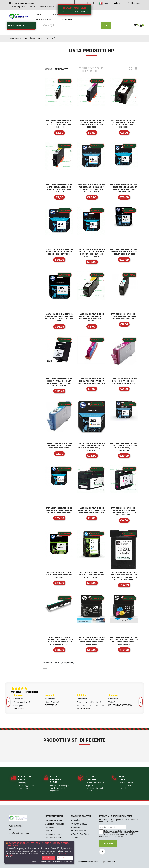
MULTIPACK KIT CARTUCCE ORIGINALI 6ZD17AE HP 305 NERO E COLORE (91, 575)
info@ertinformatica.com (23, 3)
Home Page (14, 38)
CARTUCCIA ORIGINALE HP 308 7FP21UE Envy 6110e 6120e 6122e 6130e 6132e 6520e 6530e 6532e (91, 641)
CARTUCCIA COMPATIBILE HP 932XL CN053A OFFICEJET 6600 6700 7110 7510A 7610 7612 (92, 510)
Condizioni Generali (53, 838)
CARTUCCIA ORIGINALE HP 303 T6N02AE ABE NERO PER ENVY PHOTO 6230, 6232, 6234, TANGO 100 (124, 447)
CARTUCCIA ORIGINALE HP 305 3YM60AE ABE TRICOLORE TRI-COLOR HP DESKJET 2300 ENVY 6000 (59, 317)
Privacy (135, 831)
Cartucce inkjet (28, 38)
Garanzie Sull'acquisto (54, 824)
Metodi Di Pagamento (54, 820)
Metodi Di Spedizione (54, 834)
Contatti (67, 19)
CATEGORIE (16, 26)
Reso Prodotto (51, 831)
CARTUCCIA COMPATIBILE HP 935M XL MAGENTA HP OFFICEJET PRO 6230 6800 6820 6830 (91, 124)
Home (39, 15)
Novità (57, 15)
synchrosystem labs (90, 862)
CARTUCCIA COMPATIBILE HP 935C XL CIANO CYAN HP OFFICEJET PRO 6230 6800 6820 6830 (59, 124)
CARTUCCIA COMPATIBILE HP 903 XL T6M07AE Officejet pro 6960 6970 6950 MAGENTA (91, 381)
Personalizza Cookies (65, 858)
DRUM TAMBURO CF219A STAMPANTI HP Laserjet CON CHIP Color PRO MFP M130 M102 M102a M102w (59, 641)
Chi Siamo (49, 827)
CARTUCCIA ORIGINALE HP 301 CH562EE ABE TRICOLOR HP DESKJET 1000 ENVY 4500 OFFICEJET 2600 (91, 253)
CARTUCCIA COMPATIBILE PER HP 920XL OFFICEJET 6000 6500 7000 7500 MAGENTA (124, 381)
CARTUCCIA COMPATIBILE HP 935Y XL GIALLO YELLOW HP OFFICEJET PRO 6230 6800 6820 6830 (59, 188)
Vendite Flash (43, 19)
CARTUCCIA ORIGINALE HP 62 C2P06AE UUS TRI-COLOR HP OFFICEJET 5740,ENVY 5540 (59, 510)
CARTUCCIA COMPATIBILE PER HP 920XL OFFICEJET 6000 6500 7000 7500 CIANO (59, 446)
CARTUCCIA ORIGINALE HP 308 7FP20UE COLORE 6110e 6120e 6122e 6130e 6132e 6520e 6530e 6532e (124, 641)
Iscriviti (108, 844)
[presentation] (141, 702)
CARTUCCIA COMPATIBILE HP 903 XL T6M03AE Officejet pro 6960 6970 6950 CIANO (124, 316)
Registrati (134, 3)
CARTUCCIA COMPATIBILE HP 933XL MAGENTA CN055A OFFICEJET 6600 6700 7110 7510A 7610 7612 (124, 511)
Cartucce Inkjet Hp (45, 38)
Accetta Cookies (48, 858)
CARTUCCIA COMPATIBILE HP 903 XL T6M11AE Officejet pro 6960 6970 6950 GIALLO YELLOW (91, 317)
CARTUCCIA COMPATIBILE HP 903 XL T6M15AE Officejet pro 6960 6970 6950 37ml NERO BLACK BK (59, 382)
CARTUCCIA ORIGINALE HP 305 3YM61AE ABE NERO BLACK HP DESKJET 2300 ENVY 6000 (124, 252)
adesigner (111, 862)
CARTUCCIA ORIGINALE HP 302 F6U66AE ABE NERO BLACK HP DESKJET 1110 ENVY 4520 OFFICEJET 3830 (124, 188)
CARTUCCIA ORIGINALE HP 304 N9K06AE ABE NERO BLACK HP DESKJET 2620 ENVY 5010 (59, 252)
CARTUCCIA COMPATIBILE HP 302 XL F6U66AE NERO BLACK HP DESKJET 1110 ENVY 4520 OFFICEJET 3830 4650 (124, 576)
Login (118, 3)
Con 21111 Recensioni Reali (25, 692)
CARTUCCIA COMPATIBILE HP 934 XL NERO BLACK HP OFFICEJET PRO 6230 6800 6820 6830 (124, 124)
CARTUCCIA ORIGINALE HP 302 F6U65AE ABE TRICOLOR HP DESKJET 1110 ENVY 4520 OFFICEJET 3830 (91, 188)
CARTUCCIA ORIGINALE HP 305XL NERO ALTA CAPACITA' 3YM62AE (59, 575)
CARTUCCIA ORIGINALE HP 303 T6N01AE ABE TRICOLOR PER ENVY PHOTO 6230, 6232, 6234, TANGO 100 (91, 447)
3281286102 (17, 826)
